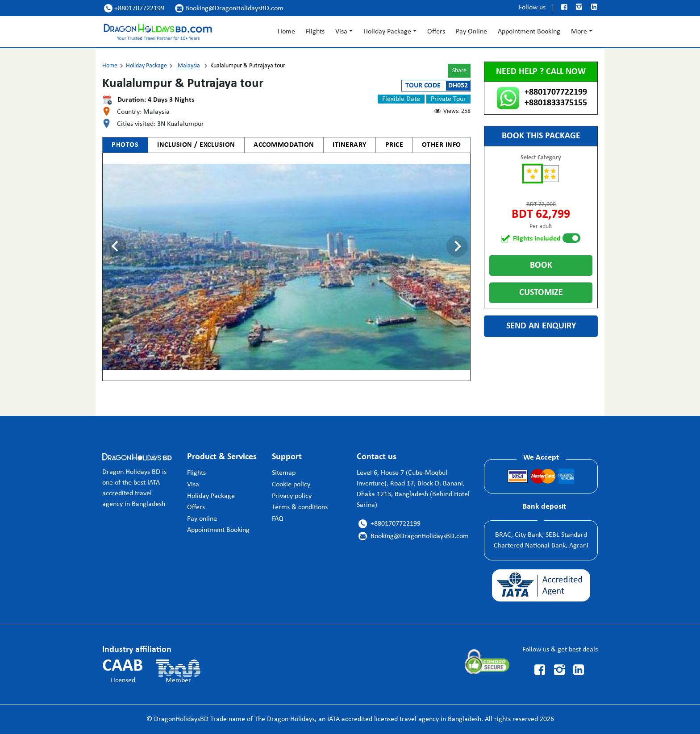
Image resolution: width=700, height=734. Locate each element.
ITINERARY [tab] (350, 145)
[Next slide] (457, 246)
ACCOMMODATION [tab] (284, 145)
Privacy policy (292, 496)
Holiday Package (387, 32)
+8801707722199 (134, 8)
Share (459, 71)
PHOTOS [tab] (125, 145)
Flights (315, 32)
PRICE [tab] (394, 145)
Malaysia (189, 66)
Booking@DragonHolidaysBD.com (229, 8)
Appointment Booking (529, 32)
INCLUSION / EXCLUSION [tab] (196, 145)
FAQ (278, 519)
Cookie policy (291, 485)
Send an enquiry (541, 326)
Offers (436, 32)
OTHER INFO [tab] (442, 145)
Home (286, 32)
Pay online (202, 519)
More (579, 32)
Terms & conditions (300, 507)
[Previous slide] (116, 246)
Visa (341, 32)
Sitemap (284, 473)
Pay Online (471, 32)
